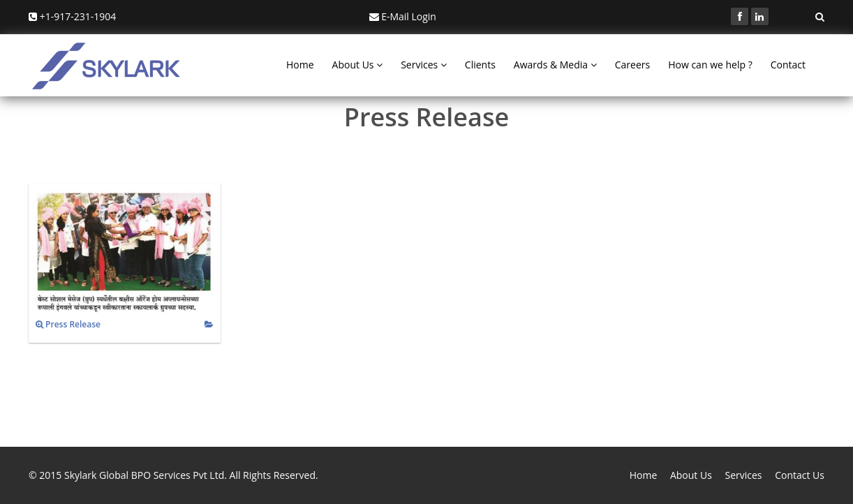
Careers (632, 65)
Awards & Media (555, 65)
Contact (788, 65)
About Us (358, 65)
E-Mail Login (403, 16)
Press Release (68, 324)
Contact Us (800, 475)
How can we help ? (710, 65)
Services (424, 65)
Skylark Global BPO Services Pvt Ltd (144, 475)
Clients (480, 65)
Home (300, 65)
